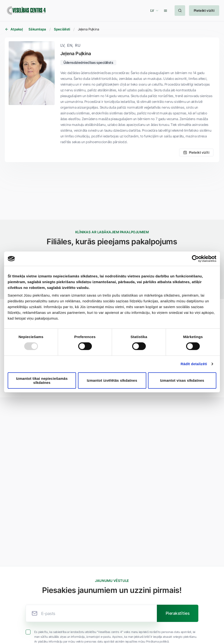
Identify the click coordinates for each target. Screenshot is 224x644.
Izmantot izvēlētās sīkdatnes (112, 380)
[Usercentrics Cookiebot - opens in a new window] (195, 259)
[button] (154, 11)
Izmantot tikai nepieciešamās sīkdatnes (42, 381)
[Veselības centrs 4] (26, 11)
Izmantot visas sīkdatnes (182, 380)
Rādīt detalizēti (194, 364)
